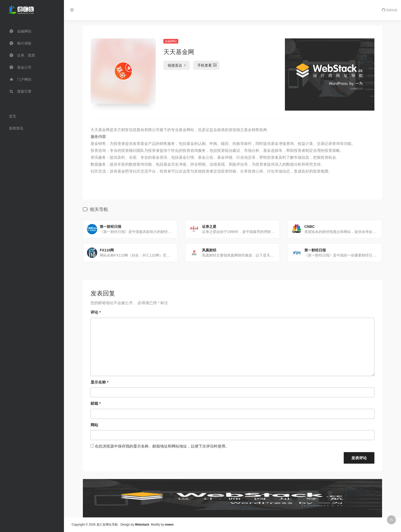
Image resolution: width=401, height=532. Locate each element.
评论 (96, 312)
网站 (94, 425)
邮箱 (96, 403)
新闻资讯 (16, 128)
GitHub (389, 10)
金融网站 (171, 41)
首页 (13, 116)
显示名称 (99, 382)
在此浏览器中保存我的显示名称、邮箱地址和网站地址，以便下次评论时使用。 (162, 446)
